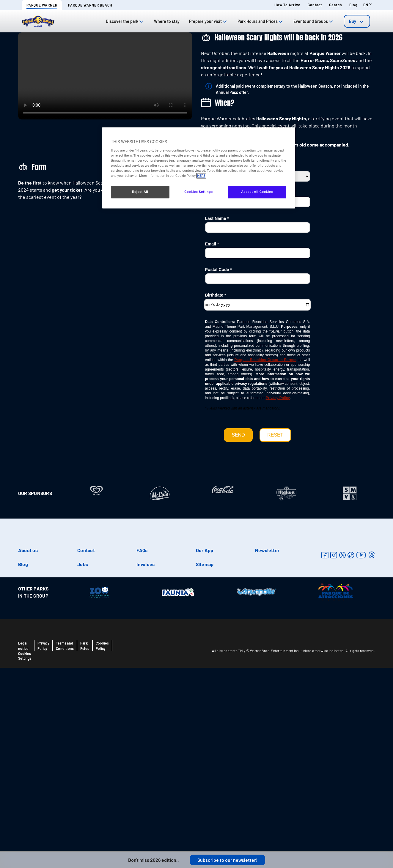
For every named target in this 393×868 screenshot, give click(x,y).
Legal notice (23, 829)
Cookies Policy (102, 829)
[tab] (357, 21)
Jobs (83, 748)
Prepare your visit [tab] (209, 21)
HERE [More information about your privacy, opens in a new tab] (201, 176)
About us (28, 734)
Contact (315, 5)
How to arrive (287, 5)
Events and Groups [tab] (314, 21)
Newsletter (267, 734)
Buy (357, 21)
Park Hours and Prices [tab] (261, 21)
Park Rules (85, 829)
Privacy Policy (43, 829)
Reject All (140, 192)
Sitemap (205, 748)
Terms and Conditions (65, 829)
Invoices (146, 748)
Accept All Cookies (257, 192)
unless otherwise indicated (323, 834)
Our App (205, 734)
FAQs (142, 734)
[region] (199, 168)
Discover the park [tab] (125, 21)
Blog (353, 5)
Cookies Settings (25, 839)
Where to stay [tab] (167, 21)
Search (336, 5)
